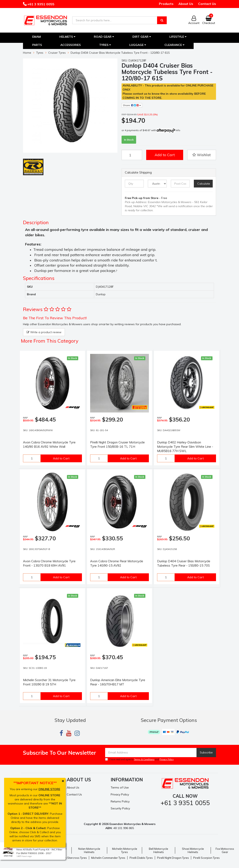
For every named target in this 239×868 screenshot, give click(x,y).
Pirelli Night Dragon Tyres (173, 858)
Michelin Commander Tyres (108, 858)
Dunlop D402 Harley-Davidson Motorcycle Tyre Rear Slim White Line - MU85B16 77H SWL (185, 447)
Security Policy (120, 808)
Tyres (105, 45)
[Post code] (180, 184)
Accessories (71, 45)
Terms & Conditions (144, 759)
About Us (186, 4)
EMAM (37, 37)
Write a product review (44, 332)
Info (178, 130)
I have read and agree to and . (140, 759)
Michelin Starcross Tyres (71, 858)
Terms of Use (120, 787)
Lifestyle (178, 37)
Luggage (138, 45)
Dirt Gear (142, 37)
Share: (132, 105)
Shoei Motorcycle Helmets (193, 850)
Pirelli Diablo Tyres (141, 858)
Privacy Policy (167, 759)
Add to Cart (165, 155)
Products (166, 4)
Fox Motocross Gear (225, 850)
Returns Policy (120, 801)
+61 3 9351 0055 (40, 4)
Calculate (204, 184)
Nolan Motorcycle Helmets (89, 850)
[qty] (134, 184)
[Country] (157, 184)
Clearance (174, 45)
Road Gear (104, 37)
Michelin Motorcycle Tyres (125, 850)
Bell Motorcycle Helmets (159, 850)
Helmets (67, 37)
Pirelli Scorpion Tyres (206, 858)
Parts (37, 45)
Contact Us (207, 4)
